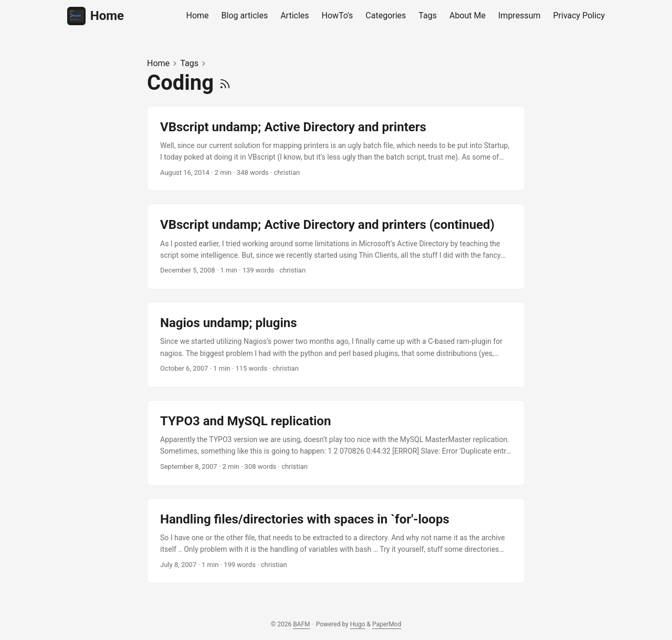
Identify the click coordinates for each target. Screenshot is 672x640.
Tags (189, 63)
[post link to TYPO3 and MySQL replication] (336, 443)
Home (96, 16)
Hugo (358, 624)
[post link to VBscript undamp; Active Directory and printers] (336, 149)
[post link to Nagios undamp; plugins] (336, 345)
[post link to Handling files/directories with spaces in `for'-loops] (336, 541)
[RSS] (225, 83)
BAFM (301, 624)
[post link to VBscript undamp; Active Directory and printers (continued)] (336, 246)
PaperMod (387, 624)
